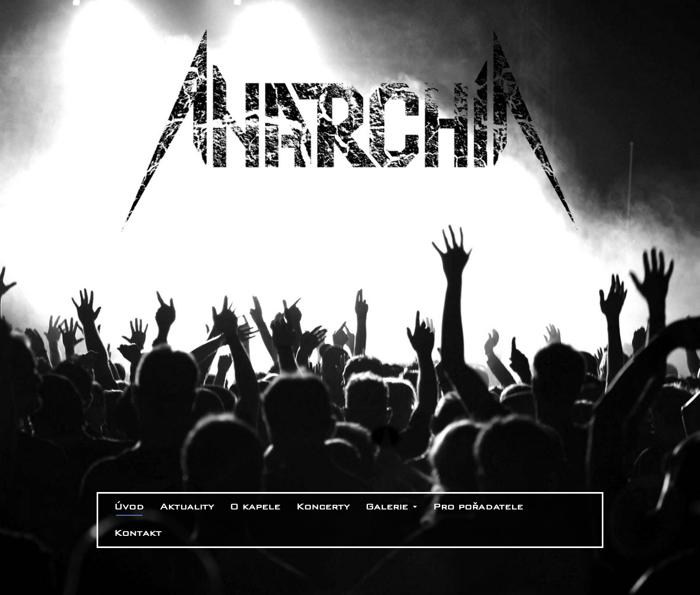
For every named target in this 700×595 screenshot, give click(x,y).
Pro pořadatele (478, 507)
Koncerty (323, 507)
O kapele (255, 507)
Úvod (129, 507)
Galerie (391, 507)
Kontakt (138, 533)
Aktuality (187, 507)
